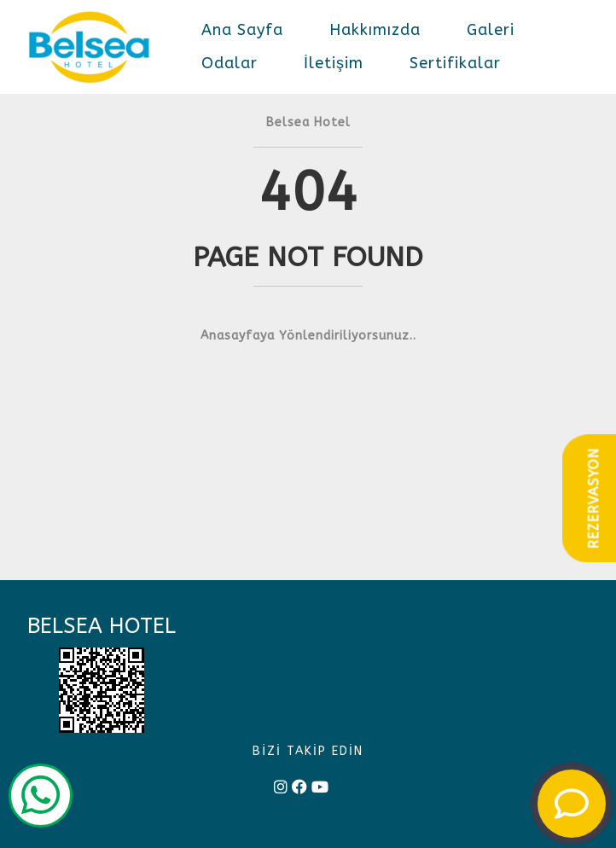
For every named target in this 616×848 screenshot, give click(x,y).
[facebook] (299, 788)
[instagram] (281, 788)
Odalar (230, 63)
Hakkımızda (375, 30)
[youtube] (320, 788)
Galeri (491, 30)
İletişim (334, 63)
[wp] (41, 799)
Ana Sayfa (242, 30)
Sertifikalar (455, 63)
